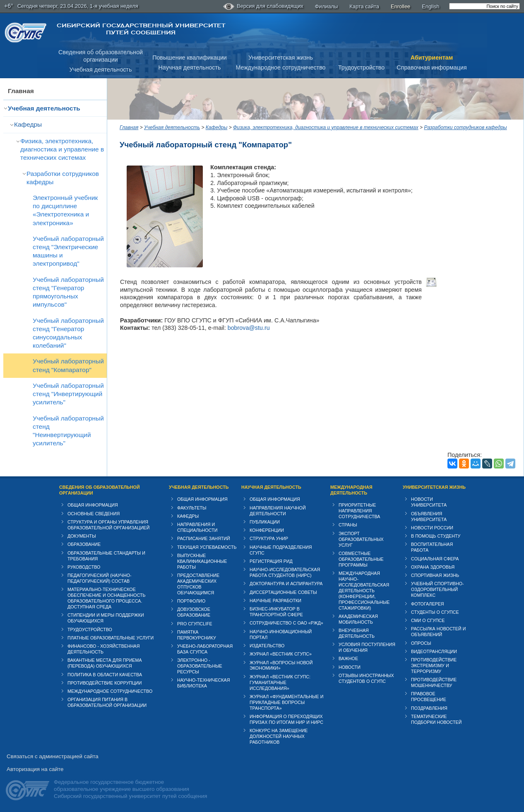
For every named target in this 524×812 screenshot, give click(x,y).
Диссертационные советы (283, 592)
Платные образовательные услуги (111, 638)
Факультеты (192, 508)
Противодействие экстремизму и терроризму (434, 665)
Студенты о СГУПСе (435, 612)
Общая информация (93, 505)
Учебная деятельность (101, 70)
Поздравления (429, 708)
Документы (82, 536)
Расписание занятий (204, 538)
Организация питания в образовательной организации (107, 702)
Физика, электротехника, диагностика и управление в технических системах (62, 149)
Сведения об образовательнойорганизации (101, 56)
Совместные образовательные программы (361, 559)
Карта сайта (364, 6)
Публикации (265, 522)
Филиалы (327, 6)
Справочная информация (431, 67)
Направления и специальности (197, 527)
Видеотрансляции (434, 651)
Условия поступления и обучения (367, 647)
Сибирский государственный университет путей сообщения (141, 29)
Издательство (267, 646)
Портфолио (191, 601)
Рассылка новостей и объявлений (438, 632)
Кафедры (28, 124)
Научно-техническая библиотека (203, 683)
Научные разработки (275, 601)
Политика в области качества (105, 675)
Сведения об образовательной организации (100, 490)
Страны (348, 525)
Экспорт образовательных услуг (361, 539)
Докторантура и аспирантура (286, 584)
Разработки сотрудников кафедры (63, 178)
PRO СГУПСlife (195, 624)
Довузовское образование (194, 612)
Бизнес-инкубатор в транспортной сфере (276, 612)
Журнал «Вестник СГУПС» (281, 654)
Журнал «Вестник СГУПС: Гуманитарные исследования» (280, 682)
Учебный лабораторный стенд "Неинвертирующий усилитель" (68, 431)
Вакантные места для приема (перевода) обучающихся (105, 663)
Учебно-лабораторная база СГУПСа (205, 649)
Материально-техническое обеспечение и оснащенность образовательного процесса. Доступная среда (107, 598)
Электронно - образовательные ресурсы (200, 666)
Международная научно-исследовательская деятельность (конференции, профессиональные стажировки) (364, 591)
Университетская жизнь (281, 58)
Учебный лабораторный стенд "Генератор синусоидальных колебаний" (68, 333)
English (430, 6)
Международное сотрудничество (280, 67)
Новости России (432, 528)
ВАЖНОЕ (348, 658)
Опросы (421, 643)
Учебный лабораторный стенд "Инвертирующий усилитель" (68, 394)
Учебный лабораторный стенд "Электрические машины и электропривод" (68, 251)
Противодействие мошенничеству (434, 682)
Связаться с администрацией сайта (53, 756)
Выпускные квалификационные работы (202, 561)
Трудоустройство (361, 67)
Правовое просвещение (429, 697)
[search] (484, 6)
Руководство (84, 567)
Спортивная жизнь (435, 575)
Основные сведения (94, 514)
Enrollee (400, 6)
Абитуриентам (432, 58)
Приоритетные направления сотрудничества (359, 511)
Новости (350, 667)
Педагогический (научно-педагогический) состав (100, 578)
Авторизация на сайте (35, 769)
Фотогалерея (428, 604)
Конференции (267, 530)
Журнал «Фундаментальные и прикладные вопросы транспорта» (286, 702)
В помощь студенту (436, 536)
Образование (84, 544)
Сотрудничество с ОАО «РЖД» (286, 623)
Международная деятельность (351, 490)
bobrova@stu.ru (249, 328)
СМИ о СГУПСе (428, 620)
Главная (21, 91)
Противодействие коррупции (105, 683)
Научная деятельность (190, 67)
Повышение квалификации (190, 58)
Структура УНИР (269, 538)
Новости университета (429, 502)
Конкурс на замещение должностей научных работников (279, 736)
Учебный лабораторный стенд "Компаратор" (68, 365)
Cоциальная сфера (435, 559)
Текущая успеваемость (207, 547)
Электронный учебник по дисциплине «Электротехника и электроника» (65, 210)
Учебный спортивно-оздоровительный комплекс (437, 589)
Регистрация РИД (271, 561)
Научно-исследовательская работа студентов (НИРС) (285, 572)
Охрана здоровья (433, 567)
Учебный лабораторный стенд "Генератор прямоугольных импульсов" (68, 292)
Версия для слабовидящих (263, 7)
